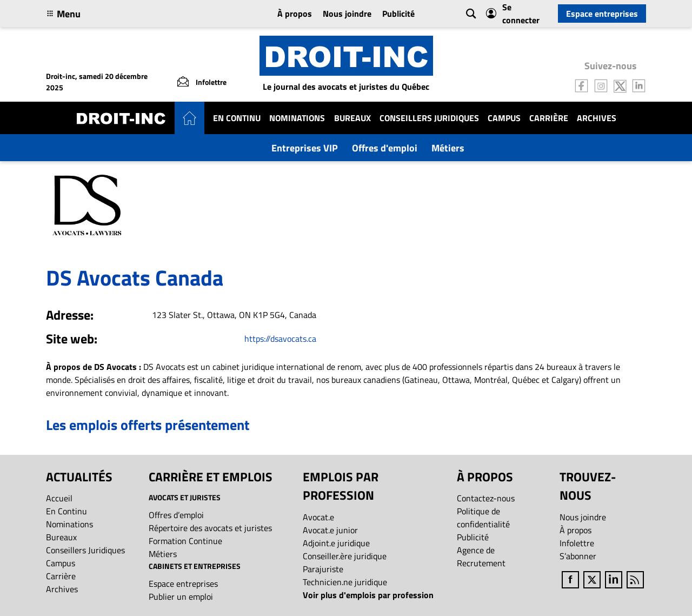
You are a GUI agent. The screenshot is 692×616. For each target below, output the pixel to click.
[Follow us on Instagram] (601, 85)
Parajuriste (323, 569)
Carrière (549, 118)
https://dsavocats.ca (280, 339)
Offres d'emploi (385, 148)
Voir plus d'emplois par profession (368, 595)
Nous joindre (347, 14)
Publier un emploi (181, 597)
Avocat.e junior (330, 530)
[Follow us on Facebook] (582, 85)
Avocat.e (318, 517)
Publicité (398, 14)
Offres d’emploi (176, 515)
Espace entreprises (602, 14)
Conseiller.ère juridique (345, 556)
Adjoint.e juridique (336, 543)
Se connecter (513, 14)
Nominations (297, 118)
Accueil (59, 498)
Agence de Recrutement (481, 557)
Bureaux (352, 118)
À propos (295, 14)
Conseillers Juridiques (429, 118)
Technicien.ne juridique (345, 582)
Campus (504, 118)
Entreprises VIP (305, 148)
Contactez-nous (486, 498)
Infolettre (577, 543)
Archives (597, 118)
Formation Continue (185, 541)
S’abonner (578, 556)
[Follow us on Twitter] (620, 85)
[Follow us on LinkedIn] (639, 85)
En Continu (237, 118)
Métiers (448, 148)
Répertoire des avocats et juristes (210, 528)
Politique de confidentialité (483, 518)
